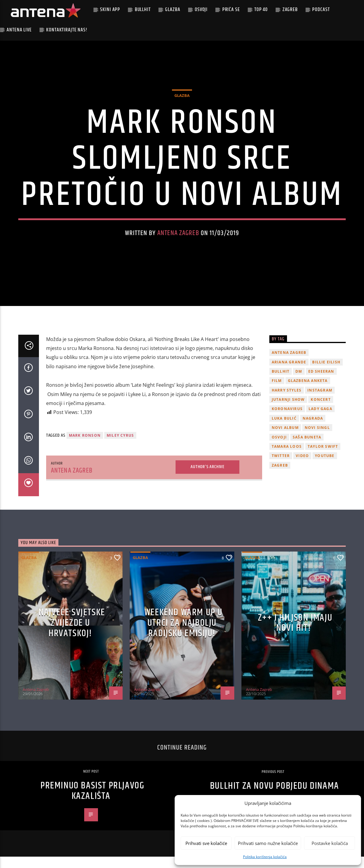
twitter (281, 467)
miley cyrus (120, 446)
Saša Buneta (307, 448)
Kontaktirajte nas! (67, 30)
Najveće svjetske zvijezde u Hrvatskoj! (72, 634)
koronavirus (287, 420)
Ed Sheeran (321, 383)
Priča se (231, 10)
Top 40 (261, 10)
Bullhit (143, 10)
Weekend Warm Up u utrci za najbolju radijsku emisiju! (183, 634)
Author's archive (207, 478)
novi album (285, 439)
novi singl (317, 439)
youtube (325, 467)
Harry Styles (287, 401)
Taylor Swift (323, 458)
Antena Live (19, 30)
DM (299, 383)
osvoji (279, 448)
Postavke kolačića (330, 843)
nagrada (313, 430)
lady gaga (320, 420)
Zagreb (290, 10)
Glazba (173, 10)
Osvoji (201, 10)
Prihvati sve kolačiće (206, 843)
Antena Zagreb (178, 239)
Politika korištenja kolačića (265, 857)
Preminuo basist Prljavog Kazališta (92, 802)
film (277, 392)
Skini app (110, 10)
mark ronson (85, 446)
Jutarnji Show (288, 411)
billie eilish (326, 373)
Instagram (320, 401)
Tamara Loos (287, 458)
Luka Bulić (284, 430)
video (302, 467)
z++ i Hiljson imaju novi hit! (295, 634)
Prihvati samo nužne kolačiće (268, 843)
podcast (321, 10)
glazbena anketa (308, 392)
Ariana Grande (289, 373)
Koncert (321, 411)
